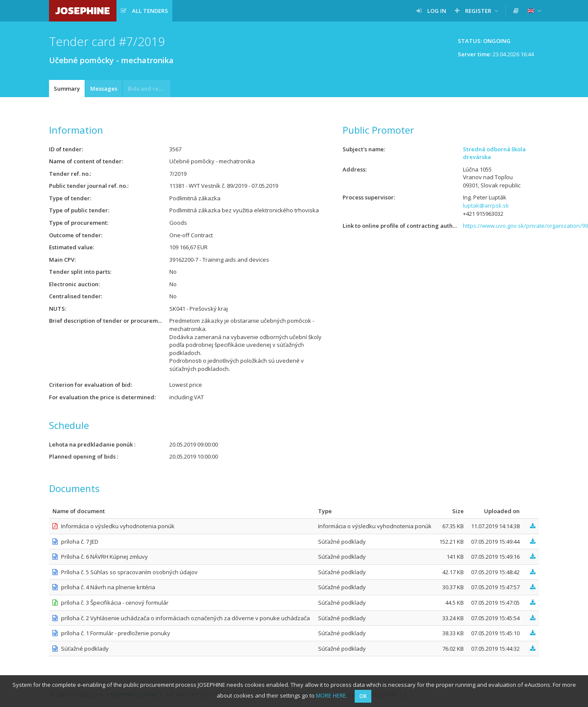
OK (363, 696)
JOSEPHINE (83, 11)
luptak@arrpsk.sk (486, 205)
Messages (104, 89)
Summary (67, 89)
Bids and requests (149, 89)
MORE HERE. (332, 695)
